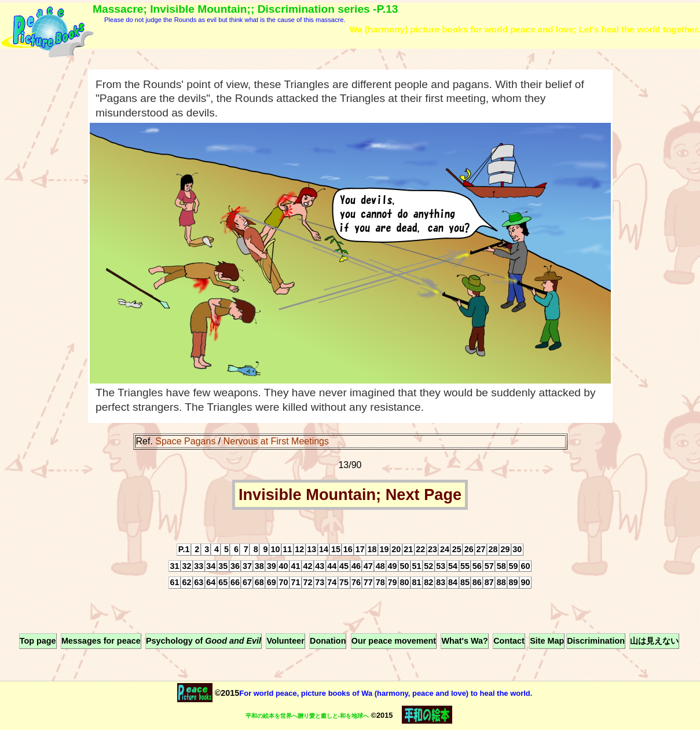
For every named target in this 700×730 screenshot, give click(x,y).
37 (247, 566)
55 (465, 566)
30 (517, 549)
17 (360, 549)
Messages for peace (101, 641)
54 (453, 566)
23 (433, 549)
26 (469, 549)
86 (477, 583)
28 (493, 549)
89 (514, 583)
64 (211, 583)
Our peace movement (394, 641)
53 (441, 566)
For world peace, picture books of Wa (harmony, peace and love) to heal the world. (386, 693)
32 (186, 566)
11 (287, 549)
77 (368, 583)
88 (501, 583)
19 (384, 549)
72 (307, 583)
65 (223, 583)
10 (275, 549)
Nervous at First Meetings (276, 441)
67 (247, 583)
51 (416, 566)
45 (344, 566)
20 (396, 549)
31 (175, 566)
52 (428, 566)
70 (284, 583)
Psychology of (204, 641)
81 (416, 583)
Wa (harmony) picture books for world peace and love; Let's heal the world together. (525, 29)
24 (445, 549)
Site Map (547, 641)
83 (441, 583)
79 (393, 583)
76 (356, 583)
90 (525, 583)
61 (175, 583)
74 (332, 583)
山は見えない (654, 641)
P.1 (184, 549)
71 (295, 583)
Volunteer (285, 641)
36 (235, 566)
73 (320, 583)
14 (324, 549)
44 (332, 566)
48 (380, 566)
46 (356, 566)
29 (505, 549)
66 (235, 583)
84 (453, 583)
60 (525, 566)
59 (514, 566)
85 (465, 583)
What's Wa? (464, 641)
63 (199, 583)
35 (223, 566)
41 (295, 566)
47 (368, 566)
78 (380, 583)
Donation (328, 641)
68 (259, 583)
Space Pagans (185, 441)
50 (405, 566)
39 (272, 566)
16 (348, 549)
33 (199, 566)
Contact (509, 641)
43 (320, 566)
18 (372, 549)
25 (457, 549)
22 (420, 549)
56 (477, 566)
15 (336, 549)
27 (481, 549)
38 (259, 566)
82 (428, 583)
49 (393, 566)
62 (186, 583)
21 (408, 549)
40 (284, 566)
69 (272, 583)
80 (405, 583)
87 (489, 583)
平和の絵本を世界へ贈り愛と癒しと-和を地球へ (307, 716)
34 (211, 566)
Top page (38, 641)
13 (311, 549)
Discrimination (596, 641)
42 (307, 566)
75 (344, 583)
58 (501, 566)
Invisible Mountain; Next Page (350, 495)
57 (489, 566)
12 (299, 549)
